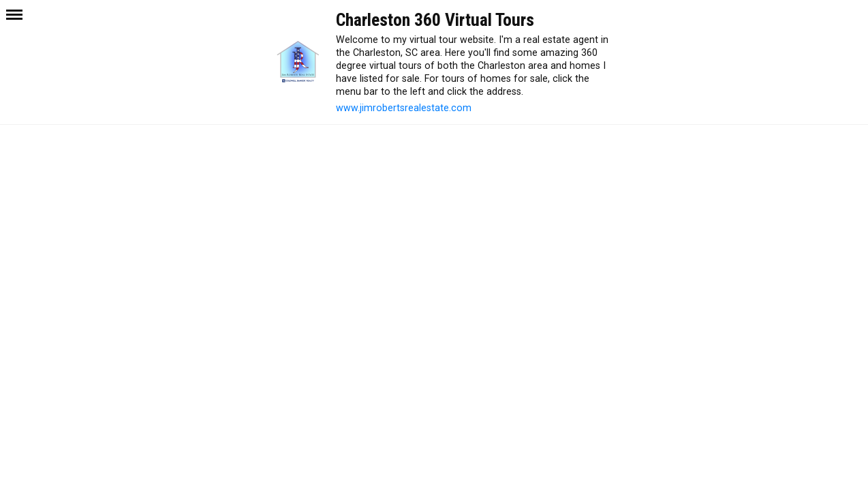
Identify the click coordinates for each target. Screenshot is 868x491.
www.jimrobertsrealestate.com (404, 108)
